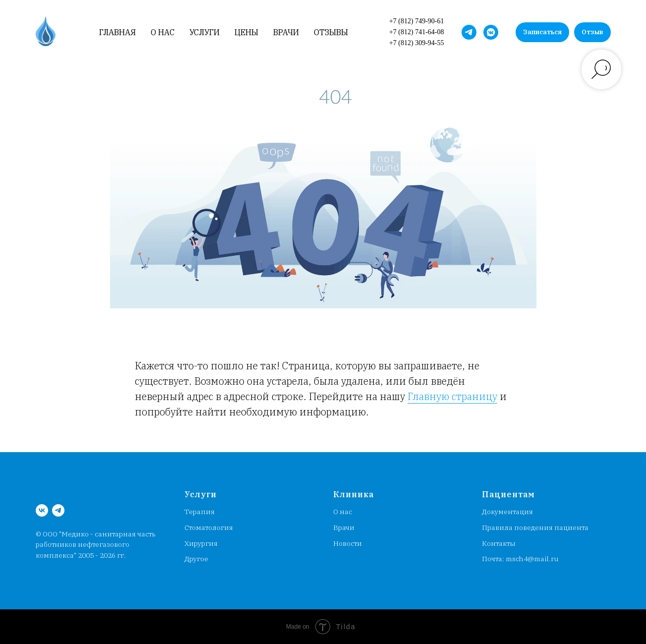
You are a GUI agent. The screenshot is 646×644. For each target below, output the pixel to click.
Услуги (205, 32)
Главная (117, 32)
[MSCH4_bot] (469, 32)
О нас (163, 32)
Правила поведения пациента (535, 527)
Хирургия (201, 543)
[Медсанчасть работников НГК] (491, 32)
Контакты (499, 543)
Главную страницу (452, 396)
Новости (348, 543)
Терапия (200, 512)
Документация (507, 512)
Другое (196, 559)
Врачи (286, 32)
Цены (246, 32)
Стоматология (209, 527)
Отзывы (331, 32)
